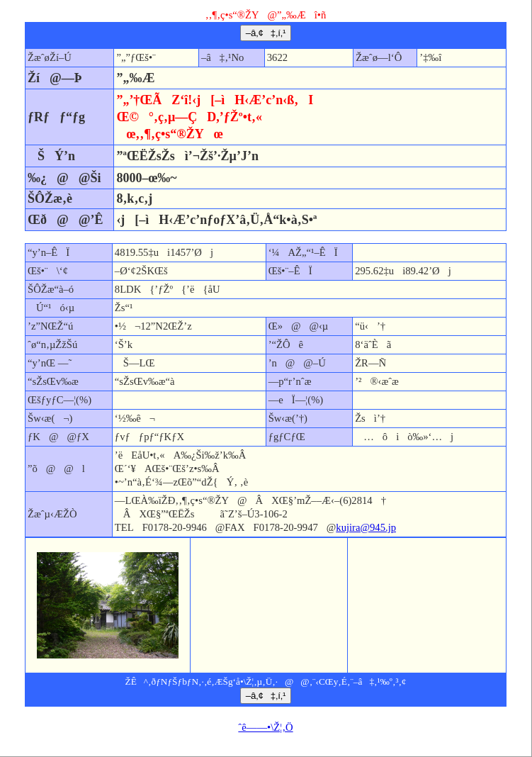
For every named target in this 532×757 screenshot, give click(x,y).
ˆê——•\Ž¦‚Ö (265, 727)
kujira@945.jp (366, 527)
